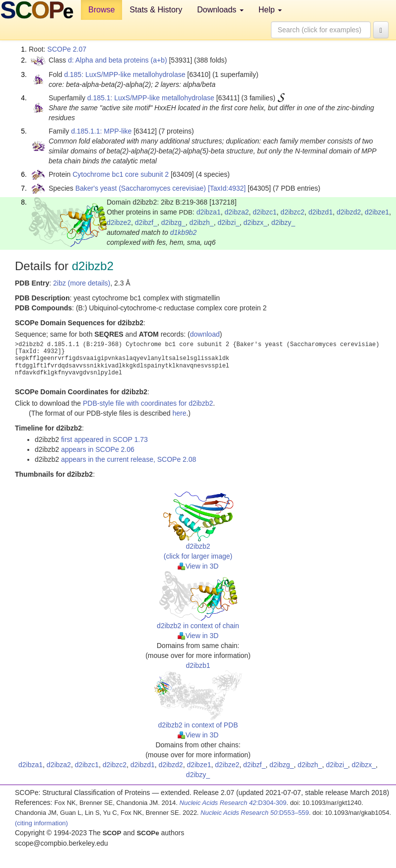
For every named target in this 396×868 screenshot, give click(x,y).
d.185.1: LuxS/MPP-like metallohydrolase (151, 98)
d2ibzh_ (202, 222)
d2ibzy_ (283, 222)
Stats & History (156, 10)
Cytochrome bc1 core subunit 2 (121, 174)
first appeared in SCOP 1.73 (104, 439)
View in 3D (198, 566)
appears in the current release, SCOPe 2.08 (129, 459)
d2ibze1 (377, 212)
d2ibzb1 (198, 665)
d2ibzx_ (256, 222)
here (179, 413)
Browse (101, 10)
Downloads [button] (220, 10)
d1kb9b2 (184, 232)
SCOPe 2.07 (67, 49)
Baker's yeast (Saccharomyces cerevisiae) (141, 188)
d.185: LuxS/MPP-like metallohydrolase (125, 74)
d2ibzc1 (264, 212)
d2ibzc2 (292, 212)
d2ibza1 (209, 212)
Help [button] (270, 10)
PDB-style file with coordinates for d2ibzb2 (148, 403)
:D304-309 (233, 803)
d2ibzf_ (146, 222)
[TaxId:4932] (227, 188)
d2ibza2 (236, 212)
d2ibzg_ (173, 222)
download (205, 334)
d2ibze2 (119, 222)
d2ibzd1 (320, 212)
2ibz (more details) (82, 283)
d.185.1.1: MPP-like (101, 131)
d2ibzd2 (349, 212)
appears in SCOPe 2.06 (98, 449)
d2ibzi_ (228, 222)
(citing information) (41, 823)
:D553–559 (255, 813)
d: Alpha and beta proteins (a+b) (118, 60)
